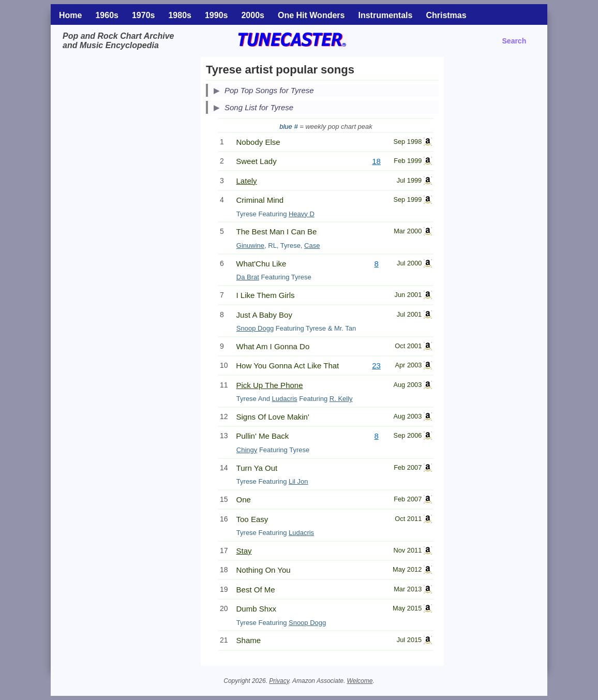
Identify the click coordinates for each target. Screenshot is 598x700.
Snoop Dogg (255, 328)
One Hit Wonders (311, 15)
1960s (107, 15)
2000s (253, 15)
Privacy (279, 681)
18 (376, 161)
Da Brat (248, 277)
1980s (180, 15)
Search (514, 41)
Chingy (247, 450)
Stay (244, 551)
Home (70, 15)
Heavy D (302, 214)
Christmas (446, 15)
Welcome (360, 681)
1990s (216, 15)
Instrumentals (385, 15)
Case (312, 245)
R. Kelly (341, 399)
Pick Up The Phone (270, 385)
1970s (144, 15)
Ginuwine (250, 245)
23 (376, 366)
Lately (247, 181)
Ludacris (284, 399)
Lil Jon (298, 481)
